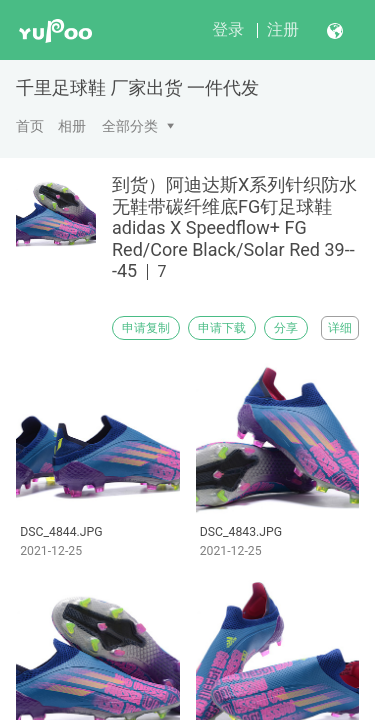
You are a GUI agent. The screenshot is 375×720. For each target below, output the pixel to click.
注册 (283, 29)
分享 (286, 328)
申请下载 (222, 328)
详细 (340, 328)
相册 (72, 126)
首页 (30, 126)
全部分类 (130, 126)
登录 (228, 29)
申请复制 (146, 328)
